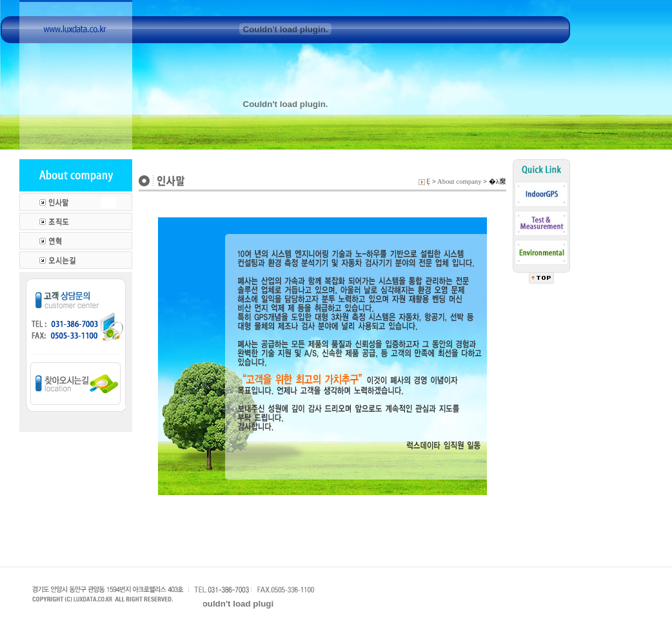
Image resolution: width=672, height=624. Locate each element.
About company (459, 181)
